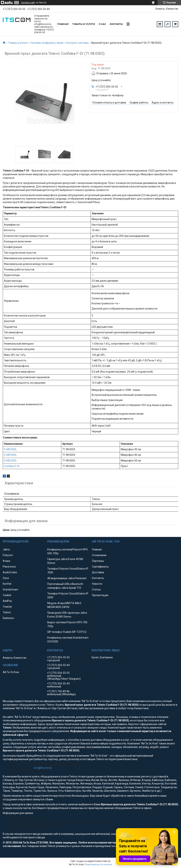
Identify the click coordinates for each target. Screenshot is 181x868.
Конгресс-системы (77, 43)
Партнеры (98, 561)
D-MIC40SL (10, 455)
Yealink (7, 595)
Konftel (7, 584)
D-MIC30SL (10, 449)
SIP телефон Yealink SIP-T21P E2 (67, 632)
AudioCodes (10, 572)
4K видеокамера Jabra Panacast (67, 578)
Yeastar (7, 607)
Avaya (6, 561)
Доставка (98, 572)
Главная (63, 24)
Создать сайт (28, 3)
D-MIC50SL (10, 461)
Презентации (100, 595)
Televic (7, 612)
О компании (99, 555)
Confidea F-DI (12, 466)
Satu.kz (107, 861)
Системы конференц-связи (47, 43)
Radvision (8, 618)
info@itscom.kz (43, 768)
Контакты (116, 24)
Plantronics (9, 567)
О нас (102, 24)
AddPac (7, 601)
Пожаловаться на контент (98, 864)
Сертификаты (100, 567)
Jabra (6, 549)
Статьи (96, 589)
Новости (97, 584)
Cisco (6, 578)
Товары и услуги (84, 24)
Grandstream (11, 589)
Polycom (8, 555)
